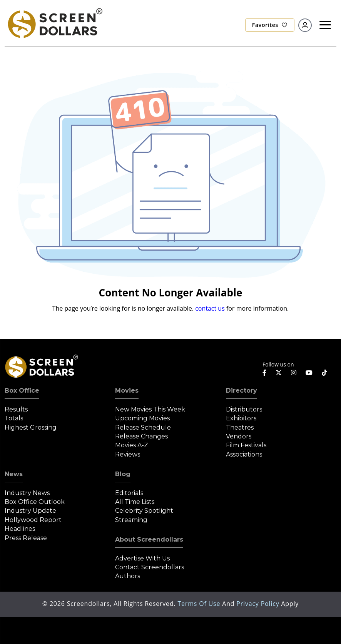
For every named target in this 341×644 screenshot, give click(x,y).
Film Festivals (246, 445)
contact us (210, 308)
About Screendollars (149, 539)
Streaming (131, 520)
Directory (242, 391)
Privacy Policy (259, 604)
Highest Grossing (31, 427)
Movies (127, 391)
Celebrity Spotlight (144, 511)
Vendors (239, 436)
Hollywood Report (33, 520)
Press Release (26, 538)
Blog (123, 474)
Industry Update (30, 511)
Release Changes (141, 436)
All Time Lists (135, 502)
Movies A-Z (132, 445)
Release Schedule (143, 427)
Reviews (128, 454)
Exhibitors (241, 418)
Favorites (270, 25)
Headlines (20, 529)
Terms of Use (200, 604)
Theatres (240, 427)
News (14, 474)
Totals (14, 418)
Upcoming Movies (142, 418)
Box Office (22, 391)
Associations (244, 454)
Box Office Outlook (35, 502)
